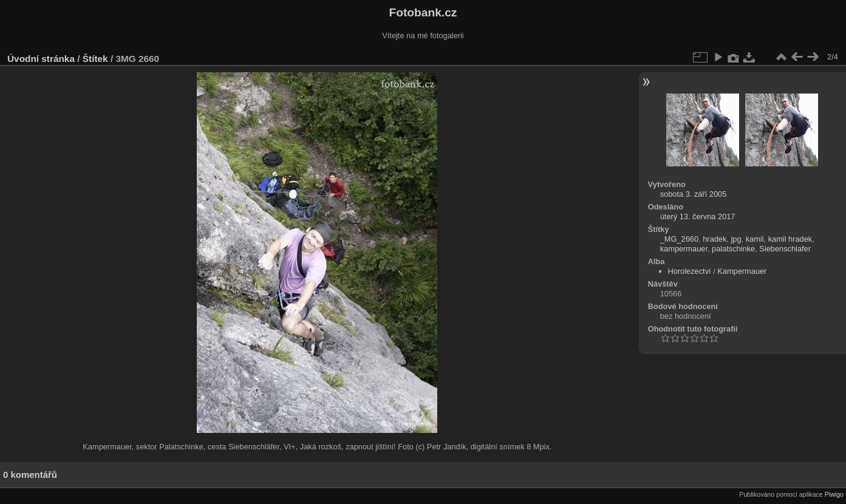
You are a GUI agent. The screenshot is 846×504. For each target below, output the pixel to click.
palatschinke (733, 249)
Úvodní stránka (41, 59)
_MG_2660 (679, 239)
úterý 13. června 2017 (698, 216)
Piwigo (834, 494)
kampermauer (684, 249)
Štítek (95, 59)
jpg (736, 239)
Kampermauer (742, 271)
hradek (715, 239)
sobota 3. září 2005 (694, 194)
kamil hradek (790, 239)
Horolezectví (690, 271)
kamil (755, 239)
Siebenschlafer (785, 249)
